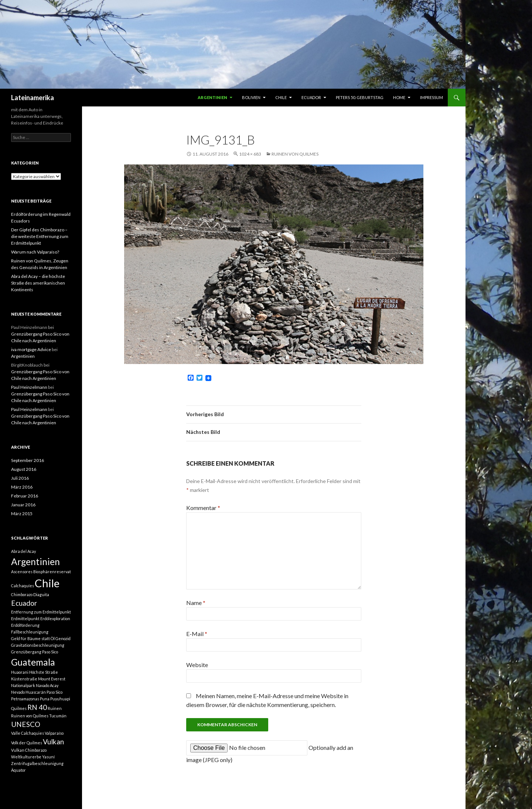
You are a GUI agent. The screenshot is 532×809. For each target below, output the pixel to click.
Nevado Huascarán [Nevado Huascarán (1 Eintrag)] (28, 692)
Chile (281, 97)
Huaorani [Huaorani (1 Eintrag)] (20, 672)
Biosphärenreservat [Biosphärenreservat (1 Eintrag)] (52, 572)
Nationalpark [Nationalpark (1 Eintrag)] (23, 685)
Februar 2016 (25, 496)
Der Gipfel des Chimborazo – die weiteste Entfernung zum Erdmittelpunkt (40, 236)
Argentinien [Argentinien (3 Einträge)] (35, 562)
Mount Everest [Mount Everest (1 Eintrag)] (52, 679)
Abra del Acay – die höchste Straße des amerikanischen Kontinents (38, 283)
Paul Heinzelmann (29, 387)
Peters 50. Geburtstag (360, 97)
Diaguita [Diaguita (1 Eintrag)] (41, 594)
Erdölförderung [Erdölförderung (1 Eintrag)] (25, 625)
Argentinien (212, 97)
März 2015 (22, 514)
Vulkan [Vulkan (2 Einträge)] (53, 742)
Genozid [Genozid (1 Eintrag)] (63, 638)
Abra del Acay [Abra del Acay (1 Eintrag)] (23, 551)
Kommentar (203, 508)
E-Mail (197, 634)
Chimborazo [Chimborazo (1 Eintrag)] (22, 594)
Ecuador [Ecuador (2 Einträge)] (24, 603)
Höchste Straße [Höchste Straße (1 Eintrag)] (44, 672)
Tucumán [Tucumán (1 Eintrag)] (58, 716)
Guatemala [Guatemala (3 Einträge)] (33, 662)
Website (197, 665)
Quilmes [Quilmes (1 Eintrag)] (19, 708)
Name (196, 603)
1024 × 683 (250, 154)
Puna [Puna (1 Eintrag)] (45, 699)
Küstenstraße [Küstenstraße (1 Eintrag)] (24, 679)
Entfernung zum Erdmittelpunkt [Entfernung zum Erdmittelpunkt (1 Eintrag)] (41, 612)
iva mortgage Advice (31, 349)
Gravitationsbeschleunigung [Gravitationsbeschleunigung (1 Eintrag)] (38, 645)
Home (399, 97)
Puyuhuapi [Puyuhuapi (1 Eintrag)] (60, 699)
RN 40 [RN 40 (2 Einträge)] (37, 707)
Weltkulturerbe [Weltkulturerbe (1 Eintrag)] (26, 757)
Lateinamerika (33, 98)
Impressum (432, 97)
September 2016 (28, 460)
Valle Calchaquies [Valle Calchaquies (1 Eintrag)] (28, 733)
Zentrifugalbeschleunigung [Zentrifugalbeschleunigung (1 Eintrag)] (37, 763)
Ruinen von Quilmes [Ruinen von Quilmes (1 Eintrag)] (30, 716)
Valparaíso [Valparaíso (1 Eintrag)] (54, 733)
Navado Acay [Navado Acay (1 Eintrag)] (47, 685)
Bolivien (251, 97)
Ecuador (311, 97)
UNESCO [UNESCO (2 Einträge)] (26, 724)
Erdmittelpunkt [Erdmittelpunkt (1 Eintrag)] (25, 618)
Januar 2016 (23, 505)
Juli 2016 (20, 478)
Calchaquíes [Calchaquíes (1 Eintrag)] (23, 586)
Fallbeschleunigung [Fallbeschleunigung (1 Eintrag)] (30, 632)
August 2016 (24, 469)
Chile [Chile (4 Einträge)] (47, 583)
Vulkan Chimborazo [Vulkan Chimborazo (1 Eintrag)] (29, 750)
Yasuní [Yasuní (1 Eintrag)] (48, 757)
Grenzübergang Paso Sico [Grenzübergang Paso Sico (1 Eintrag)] (35, 652)
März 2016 (22, 487)
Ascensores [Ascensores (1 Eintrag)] (22, 572)
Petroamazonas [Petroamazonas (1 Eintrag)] (25, 699)
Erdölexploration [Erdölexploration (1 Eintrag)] (55, 618)
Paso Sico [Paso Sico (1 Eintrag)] (54, 692)
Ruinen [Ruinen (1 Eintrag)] (55, 708)
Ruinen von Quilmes (295, 154)
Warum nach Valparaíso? (35, 252)
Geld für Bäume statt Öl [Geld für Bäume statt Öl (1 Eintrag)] (33, 638)
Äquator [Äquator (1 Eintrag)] (18, 770)
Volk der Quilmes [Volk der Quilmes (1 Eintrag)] (27, 743)
